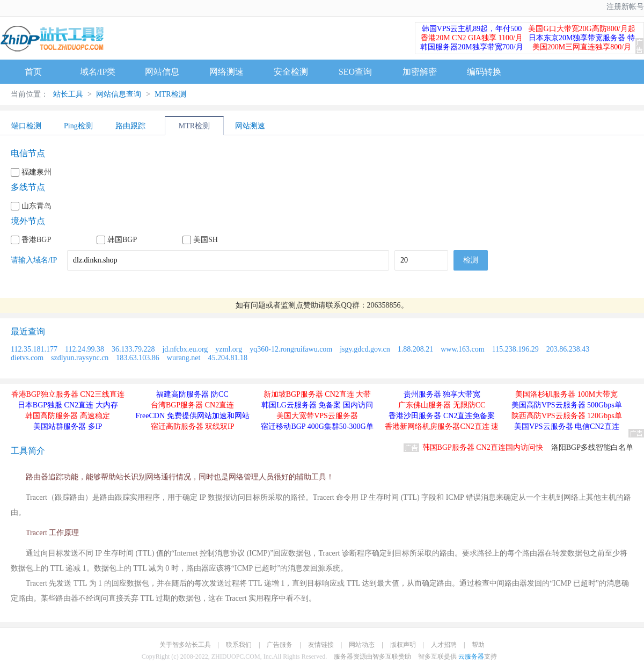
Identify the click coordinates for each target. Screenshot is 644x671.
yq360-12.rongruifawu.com (291, 349)
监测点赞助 (299, 305)
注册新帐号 (625, 7)
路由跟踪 (130, 126)
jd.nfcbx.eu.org (185, 349)
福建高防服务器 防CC (192, 394)
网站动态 (362, 645)
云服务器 (471, 657)
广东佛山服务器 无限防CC (442, 405)
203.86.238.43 (568, 349)
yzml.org (229, 349)
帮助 (478, 645)
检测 (471, 260)
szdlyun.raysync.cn (80, 358)
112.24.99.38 (85, 349)
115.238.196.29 (515, 349)
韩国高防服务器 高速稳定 (68, 416)
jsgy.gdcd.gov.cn (365, 349)
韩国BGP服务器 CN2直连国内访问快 (483, 447)
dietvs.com (27, 358)
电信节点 (28, 153)
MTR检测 (170, 94)
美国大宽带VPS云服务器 (317, 416)
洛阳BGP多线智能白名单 (592, 447)
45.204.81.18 (228, 358)
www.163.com (463, 349)
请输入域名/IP (34, 260)
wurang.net (184, 358)
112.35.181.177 (34, 349)
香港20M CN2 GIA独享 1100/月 (472, 38)
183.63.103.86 (138, 358)
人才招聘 (444, 645)
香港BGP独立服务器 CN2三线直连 (68, 394)
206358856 (384, 305)
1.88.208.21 (416, 349)
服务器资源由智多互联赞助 (372, 657)
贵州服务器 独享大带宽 (442, 394)
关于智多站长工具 (185, 645)
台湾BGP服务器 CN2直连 (192, 405)
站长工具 (68, 94)
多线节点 (28, 187)
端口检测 (26, 126)
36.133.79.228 (133, 349)
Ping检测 (78, 126)
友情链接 (321, 645)
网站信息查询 (119, 94)
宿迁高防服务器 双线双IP (193, 426)
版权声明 (403, 645)
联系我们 (239, 645)
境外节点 (28, 221)
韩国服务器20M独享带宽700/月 (471, 47)
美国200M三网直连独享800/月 (582, 47)
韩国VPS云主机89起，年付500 (472, 29)
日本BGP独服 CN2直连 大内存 (68, 405)
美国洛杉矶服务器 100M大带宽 (566, 394)
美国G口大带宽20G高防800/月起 (581, 29)
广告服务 (280, 645)
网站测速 (250, 126)
